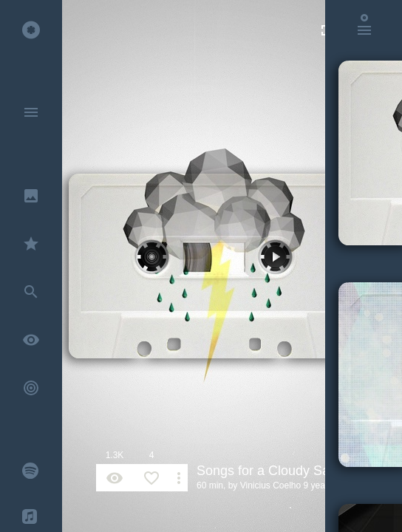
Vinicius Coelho (271, 485)
